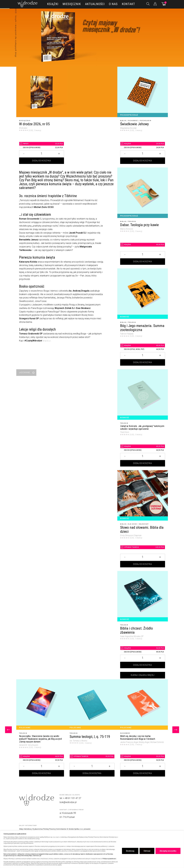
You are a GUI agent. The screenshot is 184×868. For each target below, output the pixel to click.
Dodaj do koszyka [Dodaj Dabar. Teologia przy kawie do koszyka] (143, 262)
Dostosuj (130, 851)
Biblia (123, 121)
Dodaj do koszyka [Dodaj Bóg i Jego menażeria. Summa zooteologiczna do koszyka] (143, 362)
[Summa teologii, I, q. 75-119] (92, 705)
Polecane (25, 728)
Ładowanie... (25, 373)
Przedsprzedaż (129, 115)
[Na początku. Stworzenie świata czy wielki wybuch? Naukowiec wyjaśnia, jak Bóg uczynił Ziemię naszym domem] (42, 705)
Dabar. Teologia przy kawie (139, 225)
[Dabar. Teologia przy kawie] (143, 193)
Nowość (125, 317)
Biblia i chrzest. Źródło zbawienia (136, 630)
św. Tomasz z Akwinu (78, 741)
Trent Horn (125, 432)
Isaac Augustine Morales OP (132, 636)
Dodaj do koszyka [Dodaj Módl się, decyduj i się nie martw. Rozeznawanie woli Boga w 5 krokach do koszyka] (143, 773)
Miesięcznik (72, 4)
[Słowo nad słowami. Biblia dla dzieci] (143, 495)
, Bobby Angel (144, 742)
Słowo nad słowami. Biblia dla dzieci (142, 529)
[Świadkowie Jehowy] (143, 92)
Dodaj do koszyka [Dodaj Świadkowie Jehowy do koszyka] (143, 161)
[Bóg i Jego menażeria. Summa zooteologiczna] (143, 294)
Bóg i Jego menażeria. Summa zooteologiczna (142, 328)
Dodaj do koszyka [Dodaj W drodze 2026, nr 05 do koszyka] (41, 161)
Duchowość (133, 121)
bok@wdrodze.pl (68, 802)
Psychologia (146, 121)
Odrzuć (147, 851)
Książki (53, 4)
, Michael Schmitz (157, 742)
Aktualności (95, 4)
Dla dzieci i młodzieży (138, 524)
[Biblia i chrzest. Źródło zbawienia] (143, 596)
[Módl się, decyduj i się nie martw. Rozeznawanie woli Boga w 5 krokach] (143, 705)
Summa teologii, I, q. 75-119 (90, 737)
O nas (113, 4)
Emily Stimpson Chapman (131, 535)
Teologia (132, 221)
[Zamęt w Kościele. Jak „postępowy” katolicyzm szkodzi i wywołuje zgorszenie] (143, 394)
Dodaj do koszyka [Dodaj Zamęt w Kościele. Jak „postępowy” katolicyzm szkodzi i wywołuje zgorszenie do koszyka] (143, 463)
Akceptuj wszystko (168, 851)
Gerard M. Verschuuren (29, 745)
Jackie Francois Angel (129, 742)
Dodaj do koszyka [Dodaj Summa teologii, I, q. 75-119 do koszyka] (92, 773)
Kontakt (128, 4)
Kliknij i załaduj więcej (143, 675)
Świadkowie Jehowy (134, 124)
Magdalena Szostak (128, 128)
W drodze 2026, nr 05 (34, 124)
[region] (92, 849)
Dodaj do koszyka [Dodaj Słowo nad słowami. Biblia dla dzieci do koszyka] (143, 564)
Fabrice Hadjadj (127, 334)
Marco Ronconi (127, 229)
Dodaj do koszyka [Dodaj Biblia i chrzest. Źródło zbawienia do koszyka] (143, 665)
